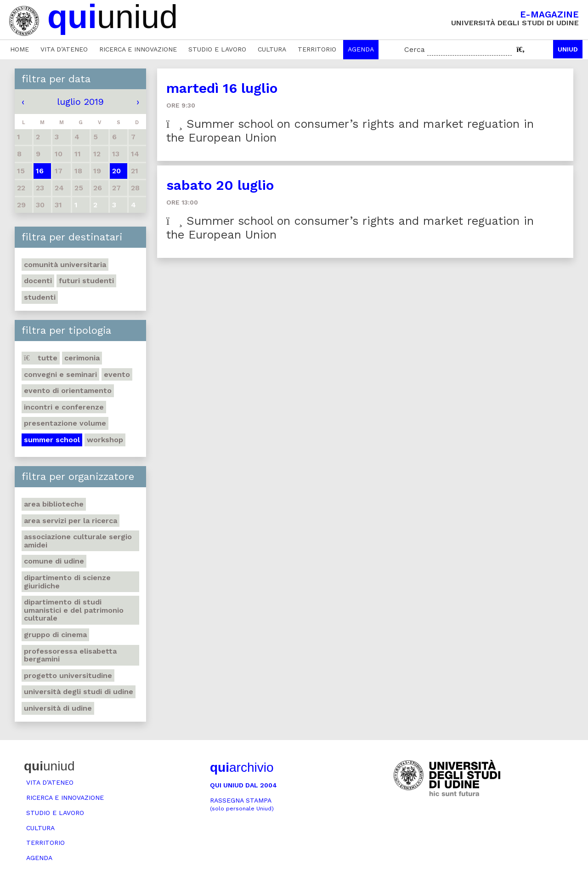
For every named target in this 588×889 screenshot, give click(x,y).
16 (40, 171)
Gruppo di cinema (55, 635)
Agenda (361, 49)
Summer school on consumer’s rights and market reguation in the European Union (350, 131)
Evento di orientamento (68, 390)
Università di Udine (58, 708)
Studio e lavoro (217, 49)
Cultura (272, 49)
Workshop (105, 440)
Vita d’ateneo (64, 49)
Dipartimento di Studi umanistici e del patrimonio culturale (74, 610)
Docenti (38, 281)
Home (20, 49)
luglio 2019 (80, 102)
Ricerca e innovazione (138, 49)
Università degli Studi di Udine (79, 692)
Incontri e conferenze (64, 407)
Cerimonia (82, 358)
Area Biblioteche (54, 504)
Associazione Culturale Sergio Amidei (78, 541)
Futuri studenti (86, 281)
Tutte (41, 358)
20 (116, 171)
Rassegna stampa (242, 804)
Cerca (415, 49)
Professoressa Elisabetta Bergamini (70, 655)
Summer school (52, 440)
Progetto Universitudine (68, 675)
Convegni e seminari (60, 374)
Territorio (317, 49)
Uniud (568, 49)
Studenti (40, 297)
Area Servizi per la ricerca (71, 521)
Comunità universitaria (65, 265)
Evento (117, 374)
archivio (242, 767)
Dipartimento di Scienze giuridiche (67, 582)
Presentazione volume (65, 423)
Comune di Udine (54, 561)
